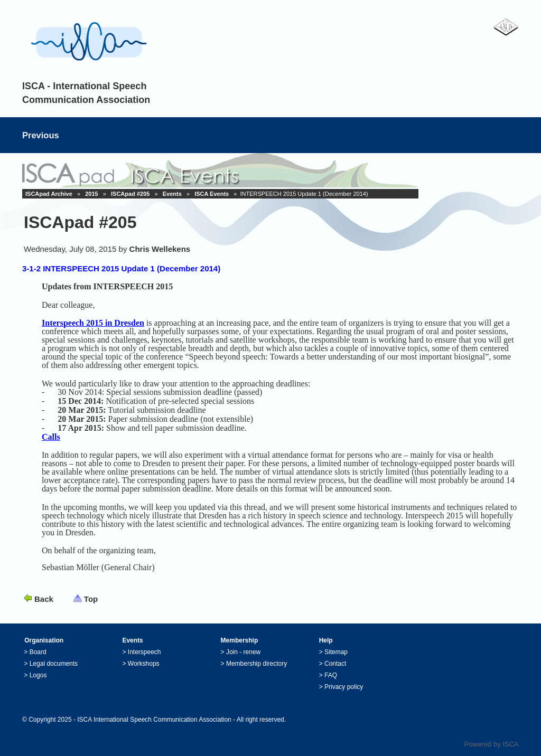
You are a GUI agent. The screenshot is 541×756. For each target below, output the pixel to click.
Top (91, 599)
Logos (38, 675)
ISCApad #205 (130, 194)
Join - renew (243, 652)
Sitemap (336, 652)
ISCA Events (212, 194)
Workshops (144, 664)
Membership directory (256, 664)
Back (44, 599)
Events (172, 194)
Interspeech (144, 652)
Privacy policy (344, 687)
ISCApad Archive (49, 194)
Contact (335, 664)
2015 (91, 194)
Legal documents (54, 664)
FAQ (331, 675)
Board (38, 652)
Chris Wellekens (160, 249)
